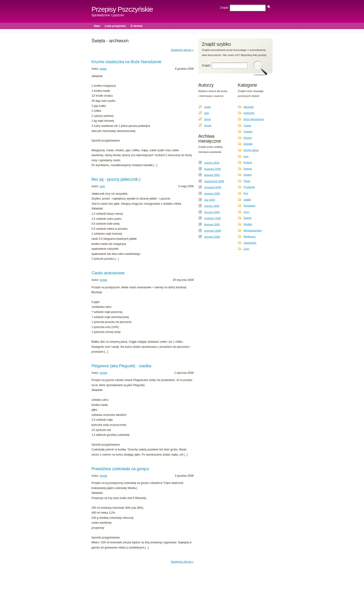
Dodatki (248, 144)
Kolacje (248, 162)
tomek (103, 280)
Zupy (246, 249)
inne (246, 156)
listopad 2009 (212, 175)
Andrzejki (249, 113)
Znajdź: (225, 8)
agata (103, 69)
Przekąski (249, 187)
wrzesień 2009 (213, 187)
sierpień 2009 (212, 194)
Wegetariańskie (253, 230)
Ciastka (248, 131)
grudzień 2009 (212, 169)
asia (102, 186)
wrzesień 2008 (213, 231)
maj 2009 (210, 200)
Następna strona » (182, 50)
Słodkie (248, 224)
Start (97, 26)
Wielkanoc (250, 236)
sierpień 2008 (212, 237)
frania (207, 119)
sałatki (247, 200)
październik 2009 (214, 181)
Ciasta (247, 125)
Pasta (247, 181)
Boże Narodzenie (254, 119)
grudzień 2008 (212, 218)
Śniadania (249, 206)
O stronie (136, 26)
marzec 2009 (212, 206)
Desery (248, 138)
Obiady (248, 175)
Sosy (246, 212)
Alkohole (249, 107)
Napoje (248, 169)
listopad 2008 (212, 224)
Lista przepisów (115, 26)
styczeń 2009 (212, 212)
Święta (247, 218)
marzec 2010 (212, 163)
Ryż (246, 193)
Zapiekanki (250, 243)
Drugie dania (251, 150)
